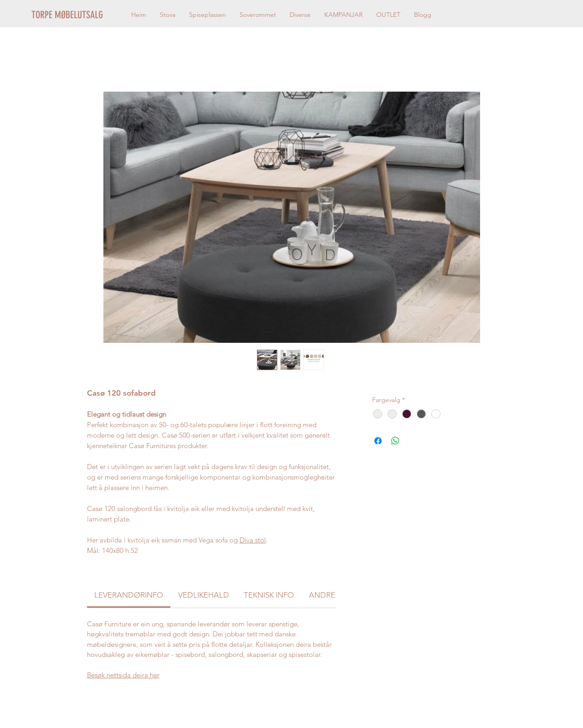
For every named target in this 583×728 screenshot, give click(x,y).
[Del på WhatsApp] (395, 441)
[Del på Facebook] (378, 441)
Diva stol (253, 540)
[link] (129, 595)
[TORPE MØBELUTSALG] (79, 15)
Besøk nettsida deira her (123, 675)
